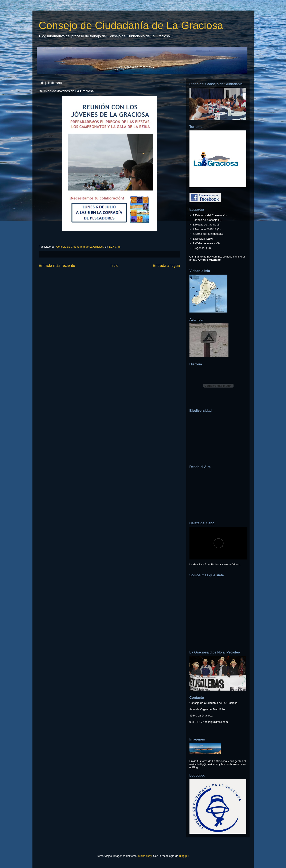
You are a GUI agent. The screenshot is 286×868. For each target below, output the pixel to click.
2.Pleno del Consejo (205, 220)
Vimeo (236, 564)
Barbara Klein (220, 564)
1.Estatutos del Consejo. (208, 215)
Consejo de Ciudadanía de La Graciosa (131, 25)
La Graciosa (197, 564)
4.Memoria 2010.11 (205, 229)
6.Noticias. (199, 239)
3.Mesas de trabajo (205, 225)
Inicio (114, 266)
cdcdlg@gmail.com (216, 722)
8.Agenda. (199, 248)
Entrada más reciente (57, 266)
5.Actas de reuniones (206, 234)
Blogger (184, 856)
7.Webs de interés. (204, 243)
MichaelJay (145, 856)
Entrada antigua (166, 266)
